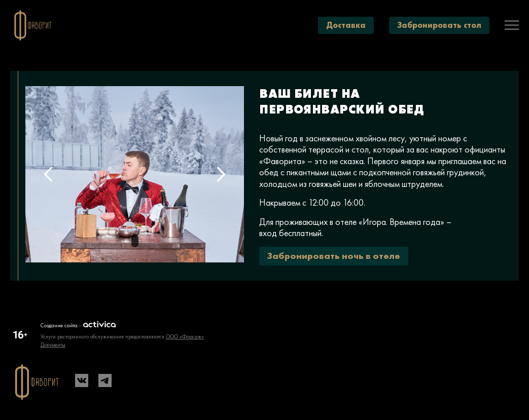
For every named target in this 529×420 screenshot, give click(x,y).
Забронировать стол (439, 25)
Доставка (346, 25)
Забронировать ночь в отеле (334, 256)
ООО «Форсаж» (185, 336)
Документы (53, 345)
